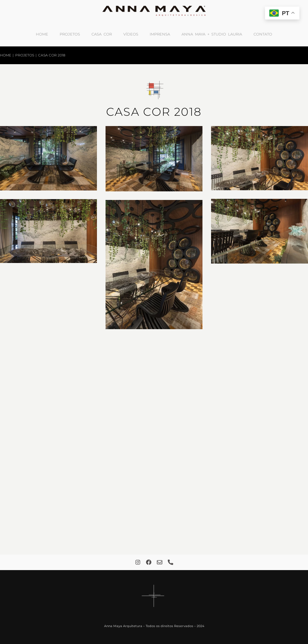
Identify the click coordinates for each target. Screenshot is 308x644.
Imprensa (160, 34)
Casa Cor (102, 34)
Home (42, 34)
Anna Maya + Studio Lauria (212, 34)
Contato (263, 34)
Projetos (70, 34)
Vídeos (131, 34)
